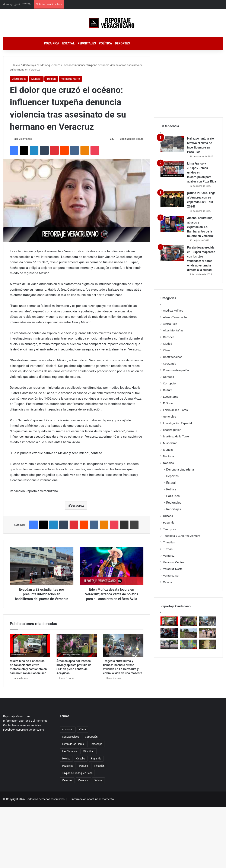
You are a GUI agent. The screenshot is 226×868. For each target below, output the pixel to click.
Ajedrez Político (173, 310)
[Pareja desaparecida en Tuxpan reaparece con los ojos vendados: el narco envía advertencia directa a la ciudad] (172, 253)
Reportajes (87, 43)
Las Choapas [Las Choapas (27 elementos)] (69, 751)
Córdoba (169, 377)
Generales (170, 416)
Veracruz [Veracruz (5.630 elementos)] (67, 780)
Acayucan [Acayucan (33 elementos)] (68, 730)
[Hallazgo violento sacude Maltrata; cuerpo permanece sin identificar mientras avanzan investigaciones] (207, 644)
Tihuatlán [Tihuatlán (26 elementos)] (99, 766)
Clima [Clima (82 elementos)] (82, 730)
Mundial (36, 79)
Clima (167, 350)
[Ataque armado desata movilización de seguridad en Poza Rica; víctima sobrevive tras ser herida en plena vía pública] (169, 644)
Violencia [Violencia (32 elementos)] (83, 780)
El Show (168, 403)
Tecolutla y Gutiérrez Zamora (182, 536)
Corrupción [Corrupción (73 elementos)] (91, 737)
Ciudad (168, 344)
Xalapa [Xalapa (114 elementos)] (98, 780)
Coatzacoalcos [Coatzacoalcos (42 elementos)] (71, 737)
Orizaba (168, 516)
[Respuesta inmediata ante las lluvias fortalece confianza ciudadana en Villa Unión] (188, 633)
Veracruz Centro (173, 562)
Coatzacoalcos (173, 357)
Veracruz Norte (71, 79)
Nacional (169, 456)
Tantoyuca (170, 529)
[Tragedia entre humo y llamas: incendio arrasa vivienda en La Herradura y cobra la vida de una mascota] (123, 646)
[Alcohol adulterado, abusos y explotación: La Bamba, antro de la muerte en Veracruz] (172, 224)
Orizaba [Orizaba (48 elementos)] (81, 759)
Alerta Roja (29, 65)
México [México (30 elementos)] (66, 759)
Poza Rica (52, 43)
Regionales (174, 503)
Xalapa (168, 582)
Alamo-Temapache (175, 317)
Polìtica (105, 43)
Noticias (168, 463)
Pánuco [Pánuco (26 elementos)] (84, 766)
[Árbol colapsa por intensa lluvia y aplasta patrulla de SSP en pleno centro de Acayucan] (77, 646)
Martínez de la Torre (176, 436)
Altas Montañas (173, 330)
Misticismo (170, 443)
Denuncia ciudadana (180, 469)
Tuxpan (51, 79)
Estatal (69, 43)
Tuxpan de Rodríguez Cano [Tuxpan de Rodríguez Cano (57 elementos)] (77, 773)
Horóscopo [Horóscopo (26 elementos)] (96, 744)
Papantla (169, 522)
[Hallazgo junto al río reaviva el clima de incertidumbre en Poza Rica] (172, 144)
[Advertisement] (188, 83)
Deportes (122, 43)
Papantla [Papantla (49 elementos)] (96, 759)
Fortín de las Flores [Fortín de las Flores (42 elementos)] (73, 744)
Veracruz (77, 505)
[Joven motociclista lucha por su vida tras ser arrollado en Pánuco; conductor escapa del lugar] (169, 633)
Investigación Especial (177, 423)
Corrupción (170, 383)
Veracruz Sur (171, 575)
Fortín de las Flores (175, 410)
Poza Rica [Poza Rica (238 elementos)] (68, 766)
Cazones (169, 337)
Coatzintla (170, 363)
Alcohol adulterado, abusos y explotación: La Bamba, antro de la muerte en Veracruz (200, 227)
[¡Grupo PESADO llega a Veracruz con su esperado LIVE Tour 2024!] (172, 199)
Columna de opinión (176, 370)
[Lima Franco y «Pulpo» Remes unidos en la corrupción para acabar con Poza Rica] (172, 169)
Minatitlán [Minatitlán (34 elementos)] (88, 751)
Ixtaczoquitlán (172, 430)
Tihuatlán (169, 542)
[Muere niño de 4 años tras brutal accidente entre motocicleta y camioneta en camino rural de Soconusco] (30, 646)
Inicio (15, 65)
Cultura (168, 390)
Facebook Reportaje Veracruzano (24, 730)
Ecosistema (171, 397)
